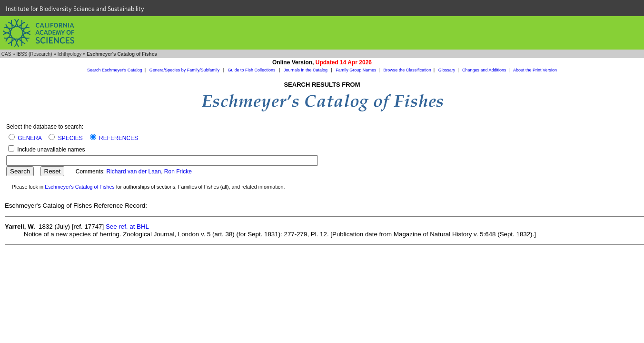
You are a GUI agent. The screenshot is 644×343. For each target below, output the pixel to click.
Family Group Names (356, 70)
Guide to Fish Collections (253, 70)
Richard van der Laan (134, 171)
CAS (6, 54)
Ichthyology (70, 54)
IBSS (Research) (34, 54)
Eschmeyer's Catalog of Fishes (80, 187)
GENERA (30, 138)
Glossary (447, 70)
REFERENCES (119, 138)
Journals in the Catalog (306, 70)
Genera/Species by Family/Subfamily (185, 70)
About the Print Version (535, 70)
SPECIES (70, 138)
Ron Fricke (178, 171)
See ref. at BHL (127, 227)
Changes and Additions (484, 70)
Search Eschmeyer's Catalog (115, 70)
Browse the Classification (407, 70)
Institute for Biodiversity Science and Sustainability (75, 9)
